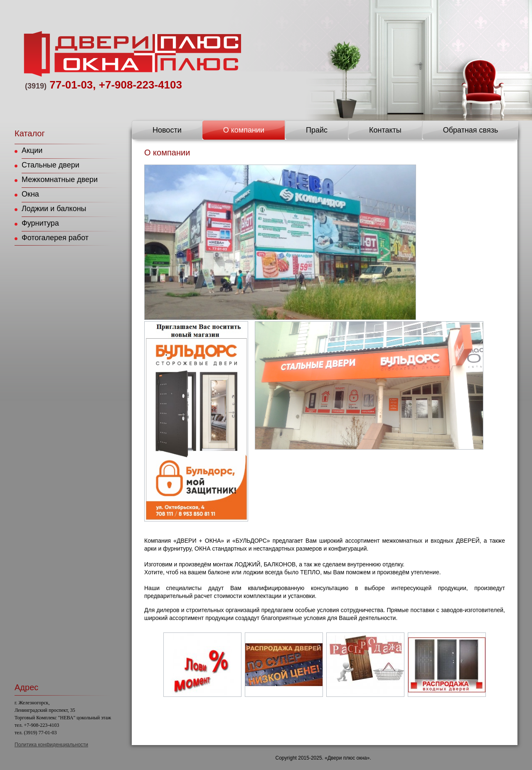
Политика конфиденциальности (51, 745)
